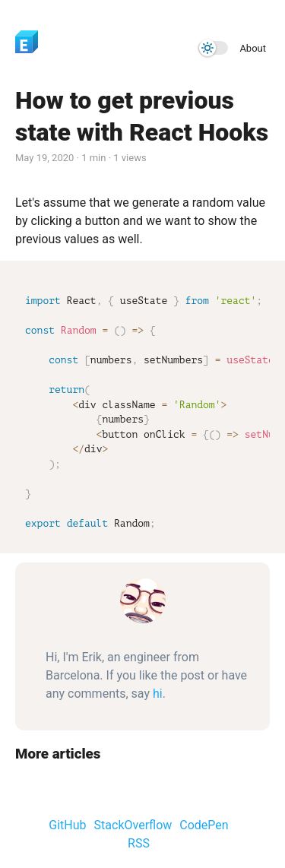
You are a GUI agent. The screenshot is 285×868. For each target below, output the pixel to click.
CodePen (204, 825)
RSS (139, 843)
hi (158, 694)
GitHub (67, 825)
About (253, 48)
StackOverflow (133, 825)
